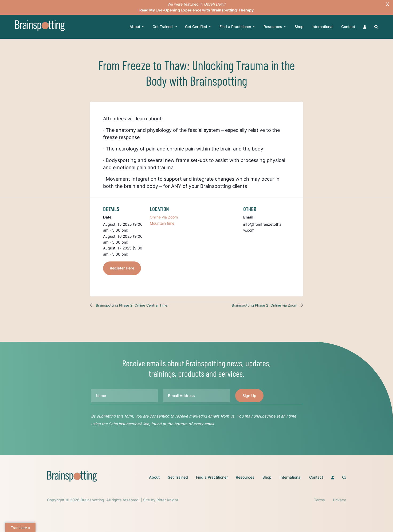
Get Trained (165, 27)
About (137, 27)
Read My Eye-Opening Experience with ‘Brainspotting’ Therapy (196, 10)
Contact (348, 27)
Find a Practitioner (237, 27)
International (322, 27)
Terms (319, 500)
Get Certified (198, 27)
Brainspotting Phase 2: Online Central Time (131, 305)
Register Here (122, 268)
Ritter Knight (167, 500)
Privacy (339, 500)
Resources (275, 27)
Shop (299, 27)
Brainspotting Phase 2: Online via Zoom (265, 305)
